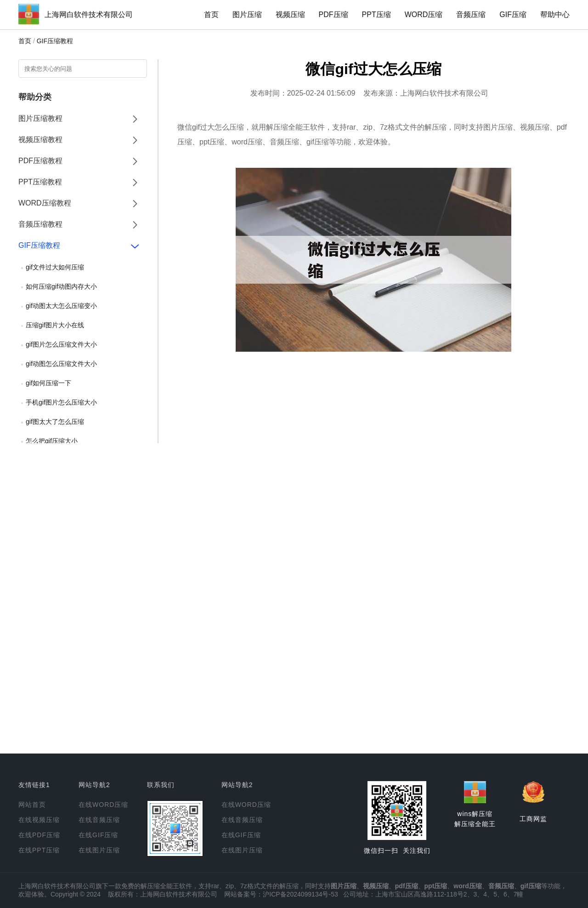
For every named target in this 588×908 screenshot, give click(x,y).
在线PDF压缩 (39, 835)
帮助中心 (555, 14)
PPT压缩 (376, 14)
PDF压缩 (334, 14)
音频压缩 (471, 14)
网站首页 (32, 805)
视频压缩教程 (40, 140)
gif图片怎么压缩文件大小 (61, 344)
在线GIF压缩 (98, 835)
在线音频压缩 (99, 820)
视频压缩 (290, 14)
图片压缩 (247, 14)
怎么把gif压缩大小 (52, 441)
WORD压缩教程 (45, 203)
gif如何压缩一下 (48, 383)
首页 (211, 14)
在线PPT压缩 (39, 850)
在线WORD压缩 (103, 805)
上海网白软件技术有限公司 (89, 14)
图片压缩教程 (40, 118)
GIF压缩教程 (55, 41)
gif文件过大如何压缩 (55, 267)
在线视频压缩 (39, 820)
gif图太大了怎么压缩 (55, 422)
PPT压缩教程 (40, 182)
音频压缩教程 (40, 224)
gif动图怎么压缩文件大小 (61, 364)
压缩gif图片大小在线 (55, 325)
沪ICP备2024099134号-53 (300, 894)
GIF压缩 (513, 14)
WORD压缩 (424, 14)
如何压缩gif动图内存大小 (61, 286)
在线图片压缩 (99, 850)
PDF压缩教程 (40, 161)
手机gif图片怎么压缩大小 (61, 402)
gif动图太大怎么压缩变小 (61, 306)
